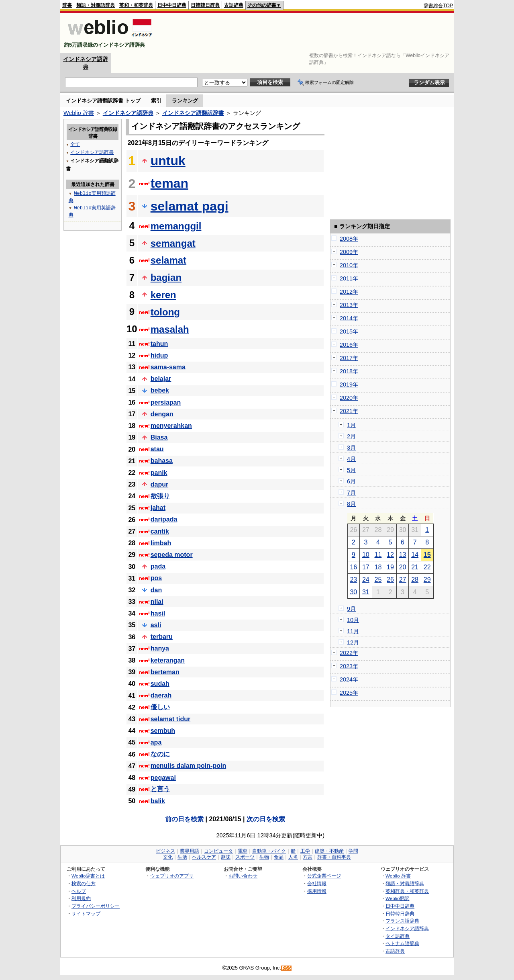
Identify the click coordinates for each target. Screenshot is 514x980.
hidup (159, 355)
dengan (162, 414)
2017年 (349, 358)
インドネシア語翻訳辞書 (193, 113)
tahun (159, 344)
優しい (160, 707)
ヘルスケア (204, 857)
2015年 (349, 331)
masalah (170, 329)
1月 (351, 425)
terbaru (162, 637)
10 (366, 555)
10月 (353, 620)
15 (427, 555)
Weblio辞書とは (88, 876)
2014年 (349, 318)
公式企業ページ (324, 876)
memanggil (176, 226)
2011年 (349, 278)
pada (158, 566)
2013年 (349, 305)
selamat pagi (190, 206)
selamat (168, 260)
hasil (158, 613)
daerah (161, 695)
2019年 (349, 385)
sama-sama (168, 367)
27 (403, 580)
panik (159, 473)
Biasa (159, 437)
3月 (351, 448)
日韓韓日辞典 (205, 5)
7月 (351, 493)
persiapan (166, 402)
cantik (160, 531)
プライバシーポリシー (96, 906)
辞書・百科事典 (334, 857)
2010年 (349, 265)
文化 (168, 857)
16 (353, 567)
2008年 (349, 239)
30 (353, 592)
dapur (159, 484)
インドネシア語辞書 (92, 152)
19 (390, 567)
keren (163, 295)
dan (156, 590)
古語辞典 (234, 5)
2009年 (349, 252)
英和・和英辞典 (136, 5)
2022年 (349, 653)
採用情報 (317, 891)
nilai (157, 602)
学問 (353, 851)
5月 (351, 470)
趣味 (226, 857)
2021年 (349, 411)
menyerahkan (171, 426)
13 (403, 555)
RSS (287, 968)
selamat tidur (171, 719)
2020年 (349, 398)
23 (353, 580)
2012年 (349, 292)
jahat (158, 508)
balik (158, 801)
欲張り (160, 496)
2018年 (349, 371)
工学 (305, 851)
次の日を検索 (266, 819)
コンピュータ (218, 851)
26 (390, 580)
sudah (160, 684)
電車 (243, 851)
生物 (264, 857)
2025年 (349, 693)
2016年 (349, 345)
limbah (161, 543)
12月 (353, 642)
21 (415, 567)
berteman (165, 672)
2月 (351, 436)
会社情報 (317, 883)
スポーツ (245, 857)
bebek (160, 390)
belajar (161, 379)
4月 (351, 459)
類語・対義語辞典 (96, 5)
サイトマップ (86, 914)
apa (156, 742)
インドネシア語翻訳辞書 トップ (103, 101)
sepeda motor (172, 555)
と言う (160, 789)
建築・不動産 (329, 851)
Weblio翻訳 (397, 898)
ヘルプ (79, 891)
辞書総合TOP (438, 6)
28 (415, 580)
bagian (166, 277)
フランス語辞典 (402, 921)
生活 (182, 857)
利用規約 (81, 898)
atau (157, 449)
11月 (353, 631)
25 (378, 580)
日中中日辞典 (172, 5)
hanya (160, 648)
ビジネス (165, 851)
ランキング (185, 101)
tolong (165, 312)
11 (378, 555)
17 (366, 567)
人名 (293, 857)
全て (75, 144)
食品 (279, 857)
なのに (160, 754)
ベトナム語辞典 (402, 943)
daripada (164, 519)
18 (378, 567)
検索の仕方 (84, 883)
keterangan (168, 660)
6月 (351, 481)
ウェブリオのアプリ (172, 876)
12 (390, 555)
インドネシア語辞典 (128, 113)
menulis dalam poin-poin (188, 766)
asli (156, 625)
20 (403, 567)
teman (169, 183)
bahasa (162, 461)
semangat (173, 243)
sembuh (163, 731)
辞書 (67, 5)
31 (366, 592)
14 (415, 555)
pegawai (163, 778)
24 (366, 580)
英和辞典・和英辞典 (407, 891)
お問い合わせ (243, 876)
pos (156, 578)
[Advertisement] (307, 33)
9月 (351, 609)
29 (427, 580)
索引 (156, 101)
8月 (351, 504)
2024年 (349, 679)
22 (427, 567)
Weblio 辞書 (79, 113)
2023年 (349, 666)
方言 (308, 857)
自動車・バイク (269, 851)
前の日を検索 (184, 819)
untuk (168, 161)
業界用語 (190, 851)
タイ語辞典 (398, 936)
